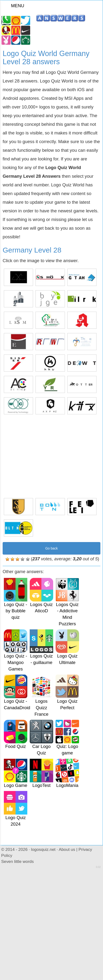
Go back (51, 548)
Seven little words (17, 861)
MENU (15, 6)
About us (67, 849)
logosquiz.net (43, 849)
